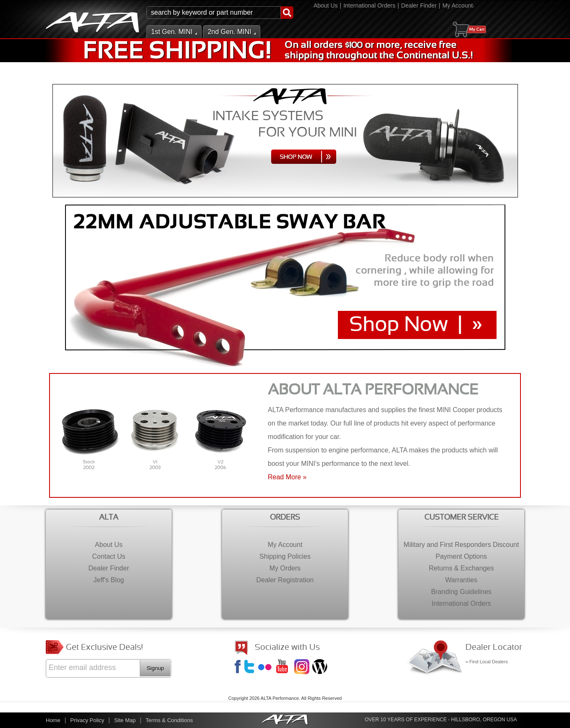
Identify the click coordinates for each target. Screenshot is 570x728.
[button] (220, 13)
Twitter (251, 668)
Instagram (303, 668)
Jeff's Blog (321, 668)
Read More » (287, 477)
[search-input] (214, 13)
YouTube (285, 668)
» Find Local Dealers (487, 662)
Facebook (239, 668)
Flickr (267, 668)
